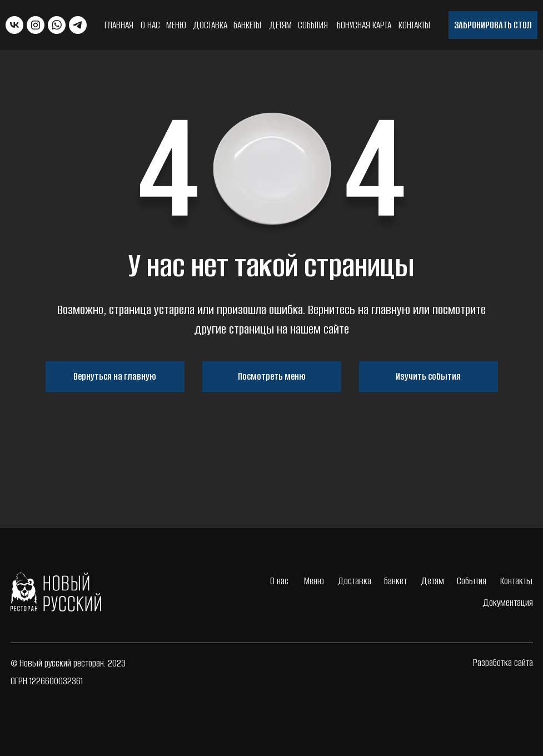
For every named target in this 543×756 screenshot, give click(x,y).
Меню (176, 25)
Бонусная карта (364, 25)
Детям (280, 25)
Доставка (210, 25)
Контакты (414, 25)
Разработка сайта (503, 663)
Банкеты (247, 25)
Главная (119, 25)
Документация (508, 603)
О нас (150, 25)
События (313, 25)
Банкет (395, 581)
